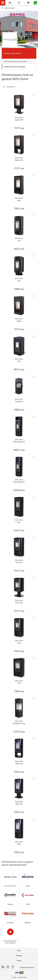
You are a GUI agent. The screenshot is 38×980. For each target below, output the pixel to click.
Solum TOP (19, 120)
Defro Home (10, 8)
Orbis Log (19, 764)
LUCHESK (24, 977)
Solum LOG (19, 160)
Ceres (19, 643)
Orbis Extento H (19, 442)
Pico (19, 361)
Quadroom (19, 402)
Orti (19, 241)
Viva (19, 683)
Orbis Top (19, 804)
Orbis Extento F (19, 482)
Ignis (19, 200)
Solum (19, 321)
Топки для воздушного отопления (15, 61)
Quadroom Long (19, 723)
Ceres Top (19, 603)
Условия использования (27, 967)
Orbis (19, 844)
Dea (19, 522)
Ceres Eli (19, 562)
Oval (19, 281)
